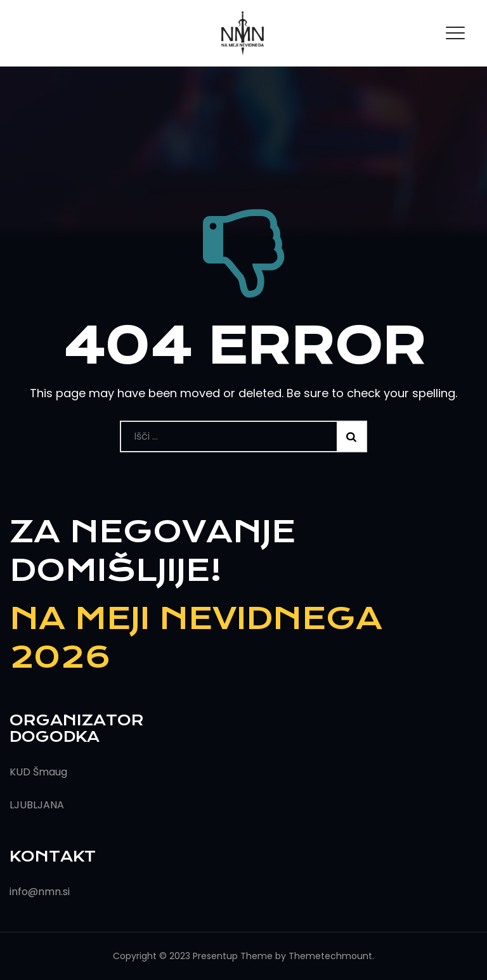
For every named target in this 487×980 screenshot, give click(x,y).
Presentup (215, 956)
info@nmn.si (40, 892)
